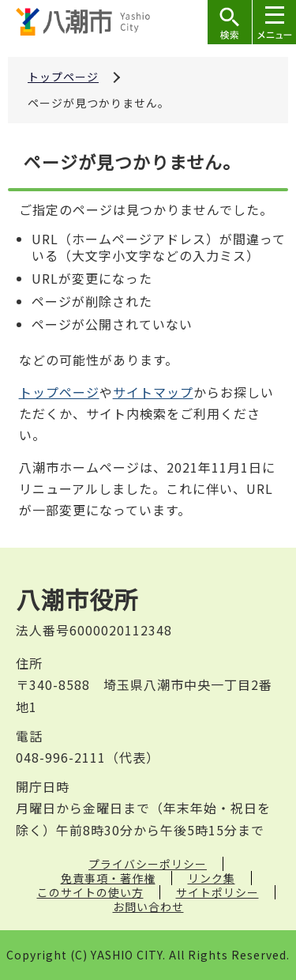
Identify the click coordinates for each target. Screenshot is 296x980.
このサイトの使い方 (90, 892)
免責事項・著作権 (108, 878)
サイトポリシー (217, 892)
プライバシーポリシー (148, 864)
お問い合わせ (148, 906)
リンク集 (212, 878)
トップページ (63, 77)
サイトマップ (153, 392)
